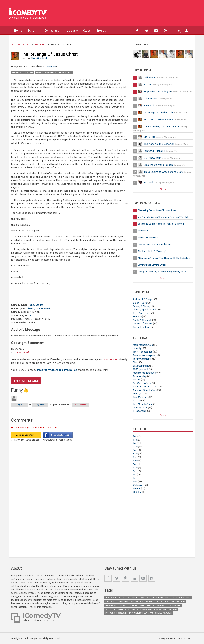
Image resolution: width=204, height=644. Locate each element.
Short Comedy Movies (181, 598)
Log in (20, 405)
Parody (137, 401)
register (40, 405)
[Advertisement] (127, 14)
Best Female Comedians (175, 602)
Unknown (138, 485)
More (162, 189)
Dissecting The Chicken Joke (159, 113)
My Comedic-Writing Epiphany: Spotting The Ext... (164, 217)
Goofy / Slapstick (142, 320)
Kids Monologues (142, 404)
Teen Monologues (143, 352)
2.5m (135, 447)
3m (135, 450)
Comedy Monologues (115, 598)
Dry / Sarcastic (141, 313)
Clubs (87, 31)
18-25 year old (140, 369)
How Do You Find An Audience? (155, 244)
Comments (51, 66)
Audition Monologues (145, 390)
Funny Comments (143, 359)
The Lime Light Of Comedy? (152, 251)
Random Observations (145, 387)
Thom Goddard (39, 58)
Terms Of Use (184, 638)
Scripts (32, 31)
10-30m (137, 488)
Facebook (149, 106)
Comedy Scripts (25, 44)
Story (136, 362)
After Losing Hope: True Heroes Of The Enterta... (164, 258)
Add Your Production (27, 381)
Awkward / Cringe (143, 299)
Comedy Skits (132, 598)
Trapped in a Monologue (157, 92)
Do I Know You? (152, 158)
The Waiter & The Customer (159, 144)
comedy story (65, 73)
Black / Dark (140, 303)
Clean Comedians (174, 605)
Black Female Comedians (116, 605)
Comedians (52, 31)
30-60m (137, 492)
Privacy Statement (167, 638)
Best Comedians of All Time (151, 602)
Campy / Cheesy (142, 306)
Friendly (137, 317)
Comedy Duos (123, 609)
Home (18, 31)
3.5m (135, 454)
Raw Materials (141, 397)
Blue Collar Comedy (137, 605)
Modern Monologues (144, 373)
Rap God (148, 182)
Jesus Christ (28, 73)
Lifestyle (137, 394)
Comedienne (111, 609)
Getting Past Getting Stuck (152, 265)
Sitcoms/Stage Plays (161, 598)
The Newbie (144, 231)
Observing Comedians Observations (157, 210)
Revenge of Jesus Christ (46, 73)
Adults (137, 380)
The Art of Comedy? (148, 237)
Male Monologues (143, 345)
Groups (101, 31)
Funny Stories (40, 44)
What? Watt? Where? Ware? (159, 120)
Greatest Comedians (164, 613)
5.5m (135, 468)
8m (135, 478)
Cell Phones (150, 78)
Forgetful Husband (154, 151)
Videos (71, 31)
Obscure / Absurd (143, 324)
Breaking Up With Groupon (159, 165)
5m (31, 315)
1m (135, 436)
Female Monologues (144, 355)
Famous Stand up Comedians (141, 613)
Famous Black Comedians (142, 609)
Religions (16, 73)
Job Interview (151, 99)
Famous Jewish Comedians (116, 613)
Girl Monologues (142, 383)
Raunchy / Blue (142, 327)
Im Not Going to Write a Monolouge (164, 172)
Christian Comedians (156, 605)
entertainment (141, 366)
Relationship (140, 376)
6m (135, 471)
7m (135, 474)
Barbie (147, 85)
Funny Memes (145, 598)
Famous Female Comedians (166, 609)
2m (135, 443)
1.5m (135, 440)
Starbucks (149, 137)
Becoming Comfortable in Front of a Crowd (161, 224)
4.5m (135, 461)
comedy (137, 348)
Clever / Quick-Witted (38, 308)
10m (135, 481)
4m (135, 457)
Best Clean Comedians (129, 602)
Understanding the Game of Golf (162, 127)
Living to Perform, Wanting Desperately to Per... (164, 272)
